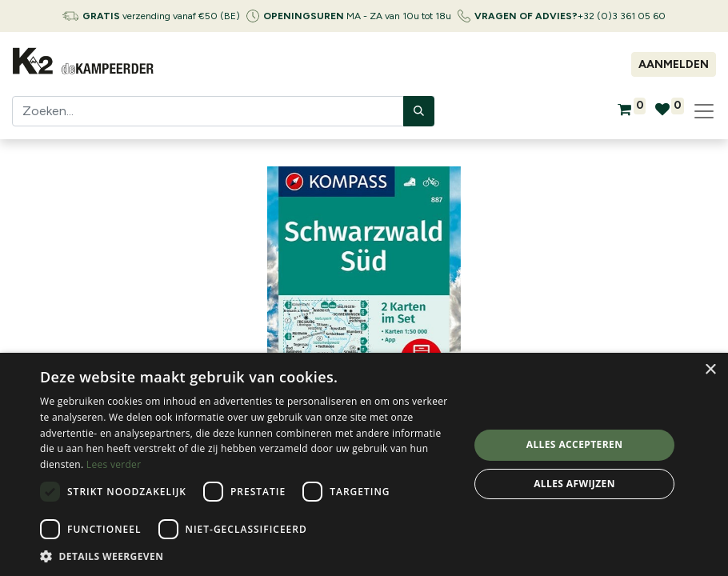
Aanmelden (674, 64)
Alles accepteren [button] (575, 444)
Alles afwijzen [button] (574, 484)
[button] (248, 556)
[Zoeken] (419, 111)
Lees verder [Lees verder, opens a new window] (114, 464)
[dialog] (364, 464)
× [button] (710, 370)
